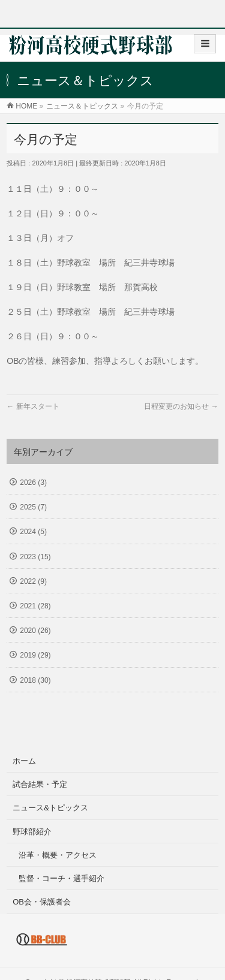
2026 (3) (33, 483)
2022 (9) (33, 581)
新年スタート (33, 406)
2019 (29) (35, 655)
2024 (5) (33, 532)
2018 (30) (35, 680)
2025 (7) (33, 507)
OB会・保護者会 (42, 902)
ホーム (24, 761)
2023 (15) (35, 557)
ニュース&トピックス (50, 808)
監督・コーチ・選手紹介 (61, 878)
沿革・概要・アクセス (58, 855)
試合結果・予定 (40, 784)
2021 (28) (35, 606)
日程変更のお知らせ (181, 406)
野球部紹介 (32, 832)
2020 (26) (35, 631)
